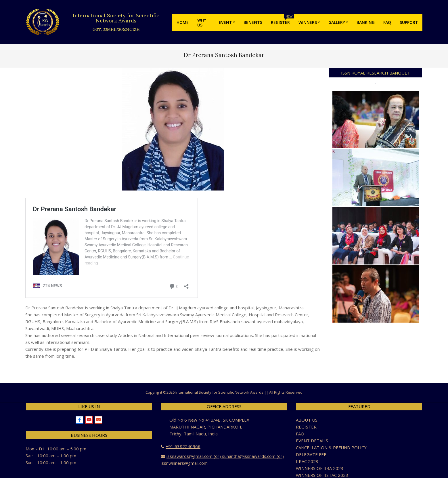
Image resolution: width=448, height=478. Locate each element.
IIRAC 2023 (307, 461)
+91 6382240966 (183, 446)
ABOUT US (307, 420)
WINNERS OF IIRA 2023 (320, 468)
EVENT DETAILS (312, 441)
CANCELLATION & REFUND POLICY (331, 447)
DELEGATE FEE (311, 454)
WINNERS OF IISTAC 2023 (322, 475)
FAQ (300, 434)
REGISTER (306, 427)
